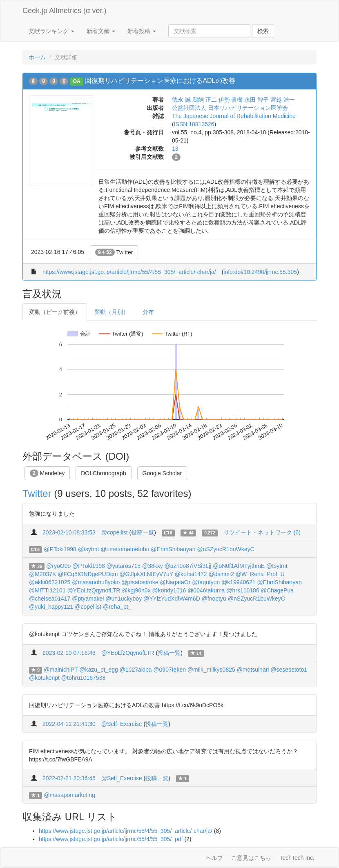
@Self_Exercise (122, 724)
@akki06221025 (50, 582)
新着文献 (101, 31)
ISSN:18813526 (194, 124)
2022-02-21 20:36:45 (69, 778)
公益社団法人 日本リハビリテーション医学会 (230, 108)
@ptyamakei (88, 599)
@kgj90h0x (136, 590)
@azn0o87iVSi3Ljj (188, 566)
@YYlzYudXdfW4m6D (172, 599)
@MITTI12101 (47, 590)
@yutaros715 (124, 566)
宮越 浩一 (283, 100)
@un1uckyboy (124, 599)
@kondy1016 (169, 590)
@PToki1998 (60, 549)
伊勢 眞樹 (231, 100)
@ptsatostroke (140, 582)
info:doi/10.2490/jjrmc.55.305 (260, 272)
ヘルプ (214, 858)
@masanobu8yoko (96, 582)
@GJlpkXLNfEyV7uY (146, 574)
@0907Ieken (169, 670)
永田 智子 (256, 100)
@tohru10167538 (83, 678)
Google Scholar (162, 473)
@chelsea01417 (50, 599)
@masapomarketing (69, 795)
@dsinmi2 (221, 574)
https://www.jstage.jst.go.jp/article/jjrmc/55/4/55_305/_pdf (111, 839)
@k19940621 (239, 582)
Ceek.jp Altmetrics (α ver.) (64, 11)
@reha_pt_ (117, 607)
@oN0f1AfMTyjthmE (239, 566)
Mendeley (47, 473)
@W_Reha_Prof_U (260, 574)
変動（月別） (112, 312)
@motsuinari (253, 670)
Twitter (114, 252)
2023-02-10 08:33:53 (69, 532)
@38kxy (153, 566)
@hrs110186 (243, 590)
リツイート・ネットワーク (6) (262, 532)
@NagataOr (175, 582)
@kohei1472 (191, 574)
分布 (148, 312)
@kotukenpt (44, 678)
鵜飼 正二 (205, 100)
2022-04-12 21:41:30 (69, 724)
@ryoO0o (58, 566)
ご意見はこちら (251, 858)
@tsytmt (89, 549)
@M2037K (42, 574)
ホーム (37, 57)
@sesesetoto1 (289, 670)
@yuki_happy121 (51, 607)
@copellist (115, 532)
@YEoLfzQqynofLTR (94, 590)
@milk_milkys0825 (211, 670)
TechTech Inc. (297, 858)
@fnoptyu (214, 599)
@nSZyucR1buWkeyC (225, 549)
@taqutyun (206, 582)
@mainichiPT (61, 670)
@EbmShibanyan (173, 549)
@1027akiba (136, 670)
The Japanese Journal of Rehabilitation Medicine (234, 116)
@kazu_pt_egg (98, 670)
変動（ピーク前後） (55, 312)
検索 (263, 31)
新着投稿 (142, 31)
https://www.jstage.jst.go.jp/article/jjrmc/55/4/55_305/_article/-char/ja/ (129, 272)
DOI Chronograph (104, 473)
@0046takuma (206, 590)
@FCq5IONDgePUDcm (88, 574)
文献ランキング (51, 31)
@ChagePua (277, 590)
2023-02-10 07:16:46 (69, 653)
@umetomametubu (125, 549)
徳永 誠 (181, 100)
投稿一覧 (143, 532)
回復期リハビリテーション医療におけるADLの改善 (160, 81)
